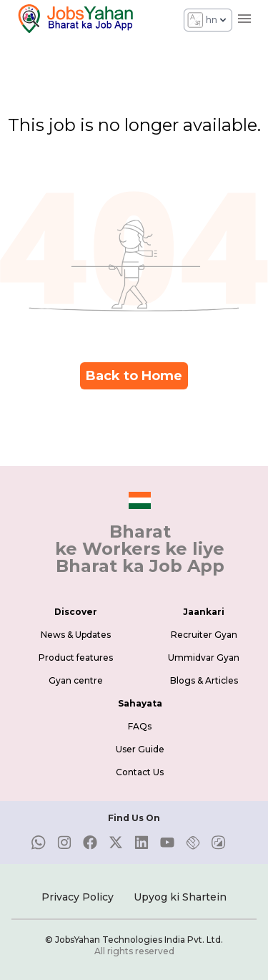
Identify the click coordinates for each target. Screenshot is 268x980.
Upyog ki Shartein (180, 897)
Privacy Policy (78, 897)
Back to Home (134, 376)
